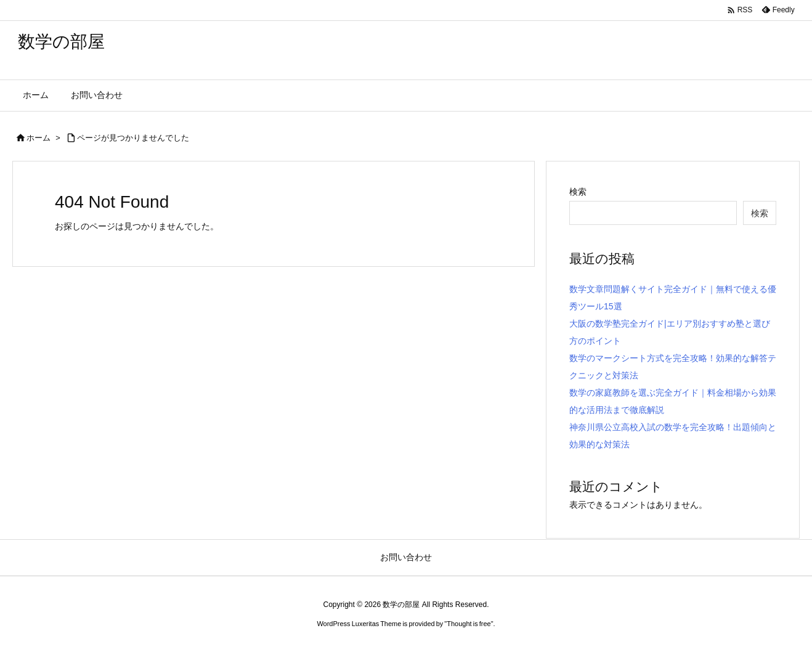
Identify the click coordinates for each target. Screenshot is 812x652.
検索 (578, 192)
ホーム (39, 138)
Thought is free (469, 624)
